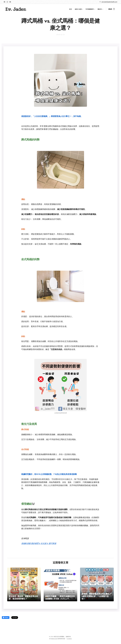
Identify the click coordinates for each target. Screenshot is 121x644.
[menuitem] (72, 9)
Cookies (69, 639)
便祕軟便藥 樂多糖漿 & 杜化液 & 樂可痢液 (39, 543)
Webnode (54, 639)
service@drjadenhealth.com (109, 2)
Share (6, 618)
